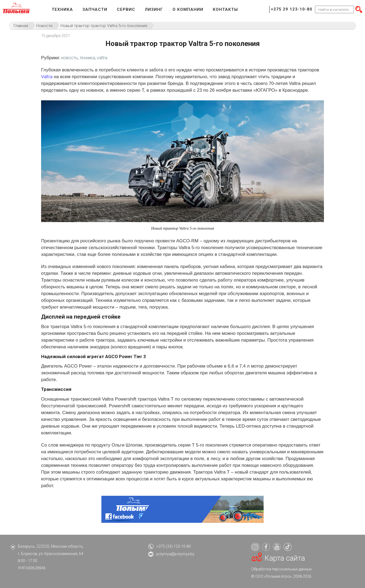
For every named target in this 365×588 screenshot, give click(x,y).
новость (69, 58)
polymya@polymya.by (175, 554)
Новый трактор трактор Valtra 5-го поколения (104, 26)
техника (87, 58)
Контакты (225, 9)
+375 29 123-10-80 (292, 9)
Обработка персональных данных (281, 569)
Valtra (47, 77)
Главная (21, 26)
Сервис (126, 9)
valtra (102, 58)
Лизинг (154, 9)
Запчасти (95, 9)
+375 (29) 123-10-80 (174, 546)
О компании (188, 9)
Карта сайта (285, 558)
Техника (62, 9)
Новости (44, 26)
